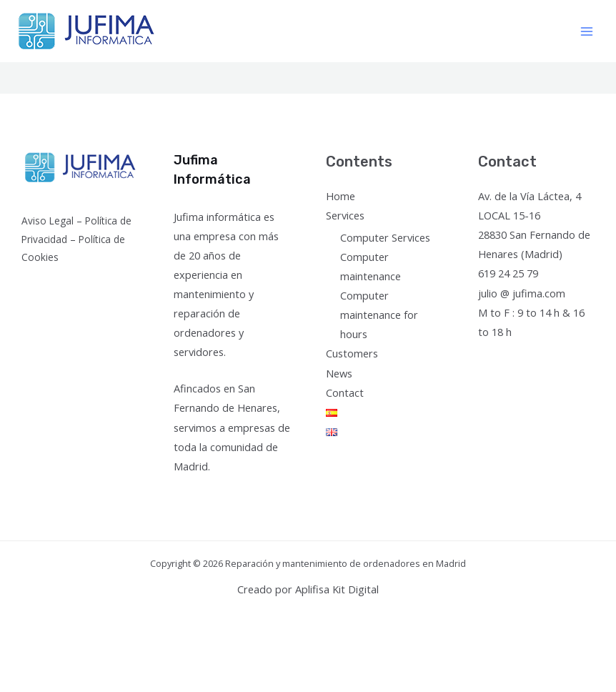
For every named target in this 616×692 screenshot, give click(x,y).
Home (341, 196)
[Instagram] (526, 359)
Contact (345, 392)
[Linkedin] (565, 359)
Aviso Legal (48, 221)
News (339, 373)
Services (345, 215)
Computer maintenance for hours (379, 315)
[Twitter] (507, 359)
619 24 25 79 (508, 273)
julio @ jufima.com (522, 293)
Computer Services (385, 237)
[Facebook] (488, 359)
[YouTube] (546, 359)
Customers (352, 353)
